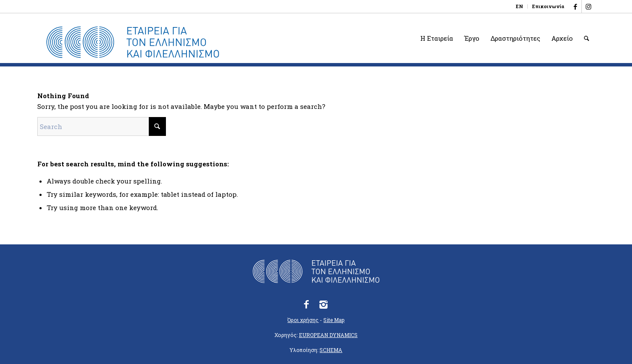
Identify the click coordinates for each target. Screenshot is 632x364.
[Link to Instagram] (588, 6)
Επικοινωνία (548, 6)
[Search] (587, 38)
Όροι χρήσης (303, 320)
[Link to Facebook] (575, 6)
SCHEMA (331, 350)
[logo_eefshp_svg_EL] (133, 42)
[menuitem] (520, 6)
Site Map (334, 320)
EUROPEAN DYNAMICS (328, 335)
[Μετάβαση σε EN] (519, 6)
